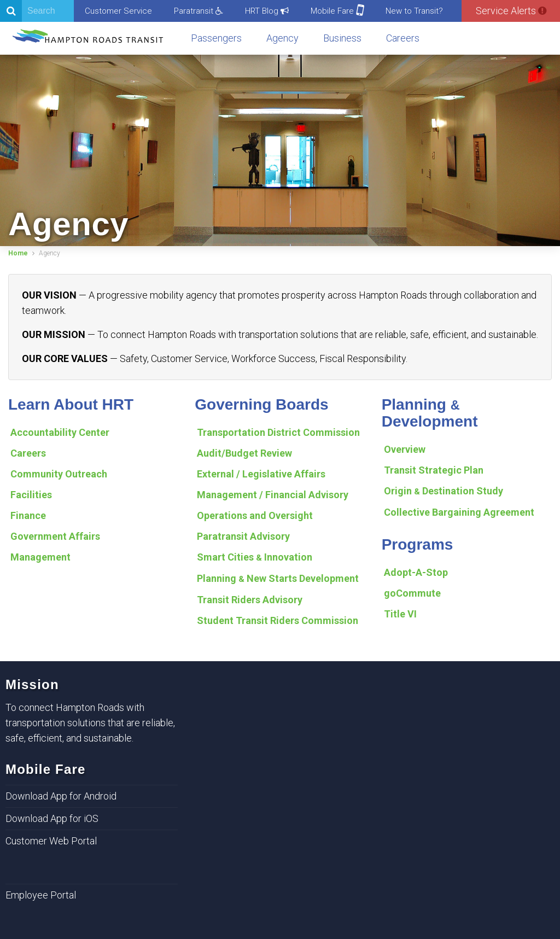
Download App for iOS (52, 818)
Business (342, 38)
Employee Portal (41, 895)
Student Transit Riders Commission (278, 620)
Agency (282, 38)
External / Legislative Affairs (261, 474)
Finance (28, 515)
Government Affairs (55, 536)
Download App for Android (61, 796)
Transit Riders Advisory (250, 600)
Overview (405, 449)
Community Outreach (59, 474)
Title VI (400, 614)
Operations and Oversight (255, 515)
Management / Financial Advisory (273, 495)
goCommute (412, 593)
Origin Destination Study (444, 491)
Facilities (31, 495)
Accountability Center (60, 432)
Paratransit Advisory (243, 536)
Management (40, 557)
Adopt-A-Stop (416, 572)
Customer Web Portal (51, 841)
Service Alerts (511, 11)
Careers (403, 38)
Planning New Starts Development (278, 578)
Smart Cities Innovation (255, 557)
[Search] (37, 11)
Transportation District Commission (278, 432)
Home (18, 253)
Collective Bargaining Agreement (459, 512)
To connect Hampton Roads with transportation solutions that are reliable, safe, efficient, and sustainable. (90, 723)
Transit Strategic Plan (434, 470)
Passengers (216, 38)
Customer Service (118, 11)
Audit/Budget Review (244, 453)
